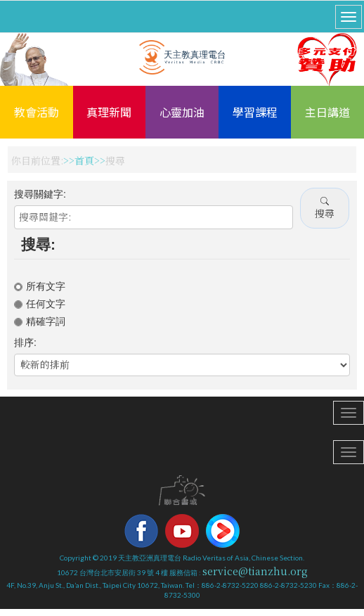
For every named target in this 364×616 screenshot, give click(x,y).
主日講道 (327, 112)
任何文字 (40, 304)
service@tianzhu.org (255, 571)
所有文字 (40, 286)
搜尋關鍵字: (40, 194)
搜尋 (325, 208)
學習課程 (255, 112)
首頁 (84, 160)
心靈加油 (182, 112)
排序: (25, 342)
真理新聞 (109, 112)
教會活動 (37, 112)
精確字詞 (40, 321)
